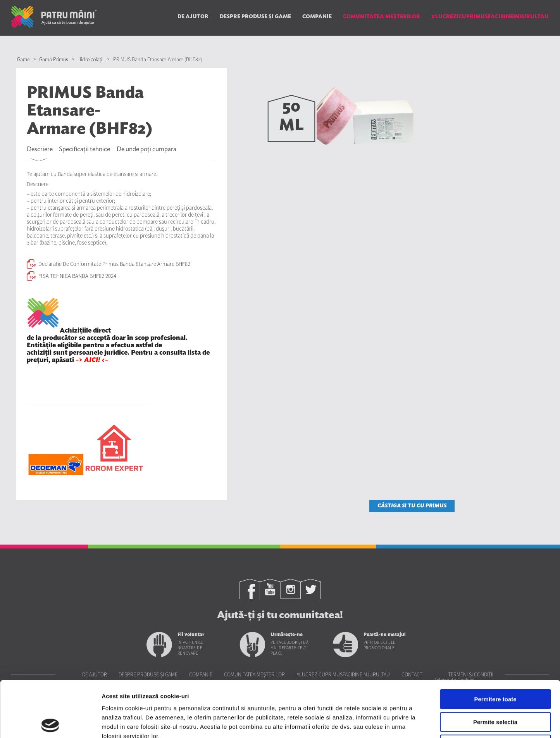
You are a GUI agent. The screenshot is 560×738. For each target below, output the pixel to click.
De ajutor (193, 17)
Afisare (388, 723)
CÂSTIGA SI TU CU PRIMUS (412, 506)
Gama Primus (54, 59)
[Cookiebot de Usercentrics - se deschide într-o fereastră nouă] (50, 723)
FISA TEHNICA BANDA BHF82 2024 (77, 276)
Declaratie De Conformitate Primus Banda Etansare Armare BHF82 (114, 264)
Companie (317, 17)
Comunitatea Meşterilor (382, 17)
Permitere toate (495, 643)
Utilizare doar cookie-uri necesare (495, 689)
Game (23, 59)
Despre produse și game (255, 17)
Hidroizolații (90, 59)
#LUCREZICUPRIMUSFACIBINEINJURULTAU (490, 17)
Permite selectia (495, 666)
